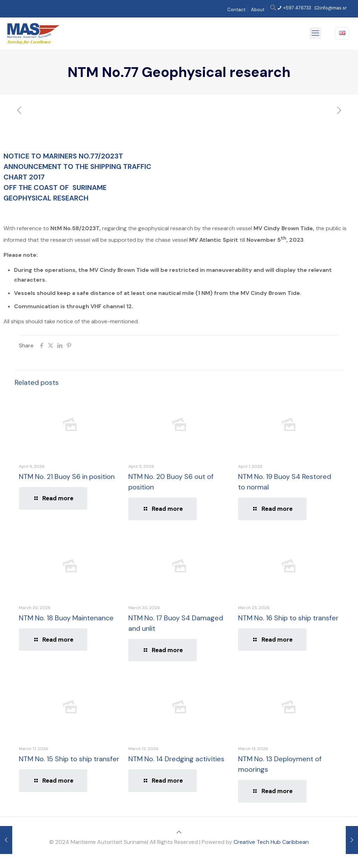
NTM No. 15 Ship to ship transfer (69, 759)
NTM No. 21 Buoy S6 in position (67, 477)
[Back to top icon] (179, 832)
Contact (236, 10)
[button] (273, 10)
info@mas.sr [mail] (333, 8)
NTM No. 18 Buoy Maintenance (66, 618)
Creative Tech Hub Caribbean (271, 842)
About (258, 10)
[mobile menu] (315, 33)
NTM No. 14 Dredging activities (176, 759)
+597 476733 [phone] (297, 8)
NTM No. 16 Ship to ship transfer (288, 618)
